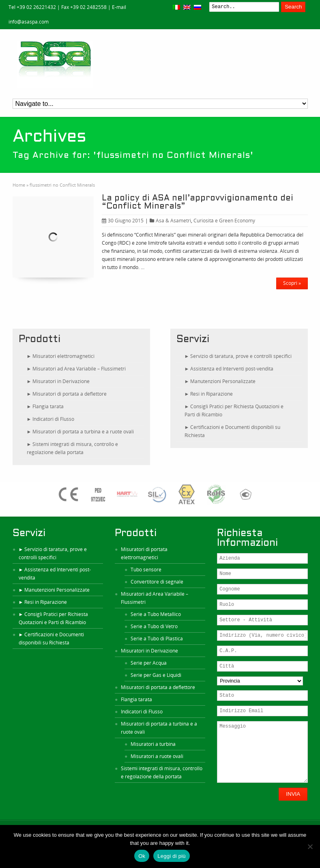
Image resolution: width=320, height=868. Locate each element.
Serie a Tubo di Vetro (154, 626)
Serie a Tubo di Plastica (157, 639)
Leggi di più (172, 856)
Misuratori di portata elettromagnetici (144, 553)
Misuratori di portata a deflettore (158, 687)
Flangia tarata (136, 699)
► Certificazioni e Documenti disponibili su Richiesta (233, 431)
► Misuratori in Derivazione (58, 381)
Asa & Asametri (173, 221)
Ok (142, 856)
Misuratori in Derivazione (149, 651)
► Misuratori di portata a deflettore (67, 394)
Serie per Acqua (149, 663)
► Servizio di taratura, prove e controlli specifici (238, 356)
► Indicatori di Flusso (51, 419)
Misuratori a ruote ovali (157, 756)
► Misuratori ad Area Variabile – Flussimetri (76, 369)
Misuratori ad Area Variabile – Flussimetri (155, 598)
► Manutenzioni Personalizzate (220, 381)
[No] (310, 846)
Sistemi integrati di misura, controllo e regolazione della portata (162, 772)
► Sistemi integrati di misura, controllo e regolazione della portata (73, 448)
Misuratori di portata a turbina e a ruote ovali (159, 728)
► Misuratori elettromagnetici (61, 356)
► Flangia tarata (45, 406)
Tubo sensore (146, 570)
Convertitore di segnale (157, 582)
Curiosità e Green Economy (224, 221)
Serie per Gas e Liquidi (156, 675)
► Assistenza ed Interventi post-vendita (229, 369)
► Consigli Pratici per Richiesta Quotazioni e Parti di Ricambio (234, 410)
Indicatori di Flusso (142, 712)
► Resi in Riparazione (209, 394)
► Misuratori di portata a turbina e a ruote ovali (81, 432)
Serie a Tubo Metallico (156, 614)
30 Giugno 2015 (123, 221)
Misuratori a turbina (153, 744)
